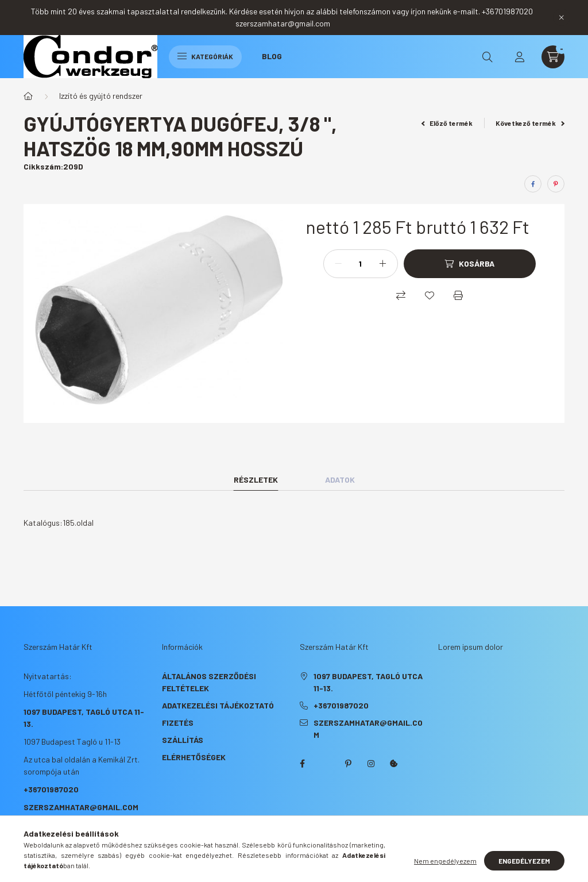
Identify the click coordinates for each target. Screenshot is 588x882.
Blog (272, 56)
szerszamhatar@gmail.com (81, 807)
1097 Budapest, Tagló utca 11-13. (368, 682)
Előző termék (447, 123)
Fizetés (178, 723)
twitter (325, 764)
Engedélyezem (524, 861)
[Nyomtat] (458, 295)
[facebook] (533, 184)
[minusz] (338, 264)
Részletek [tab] (256, 479)
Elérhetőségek (194, 757)
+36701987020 (51, 789)
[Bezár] (562, 17)
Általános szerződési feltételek (209, 682)
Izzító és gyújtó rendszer (101, 96)
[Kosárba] (470, 264)
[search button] (488, 57)
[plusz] (383, 264)
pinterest (348, 764)
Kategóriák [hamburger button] (205, 56)
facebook (302, 764)
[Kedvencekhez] (430, 295)
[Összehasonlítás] (401, 295)
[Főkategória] (28, 96)
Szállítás (183, 740)
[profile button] (520, 57)
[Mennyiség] (361, 264)
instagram (371, 764)
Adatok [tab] (340, 479)
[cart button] (553, 57)
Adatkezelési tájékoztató (218, 705)
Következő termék (530, 123)
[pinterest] (556, 184)
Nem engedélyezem (445, 861)
